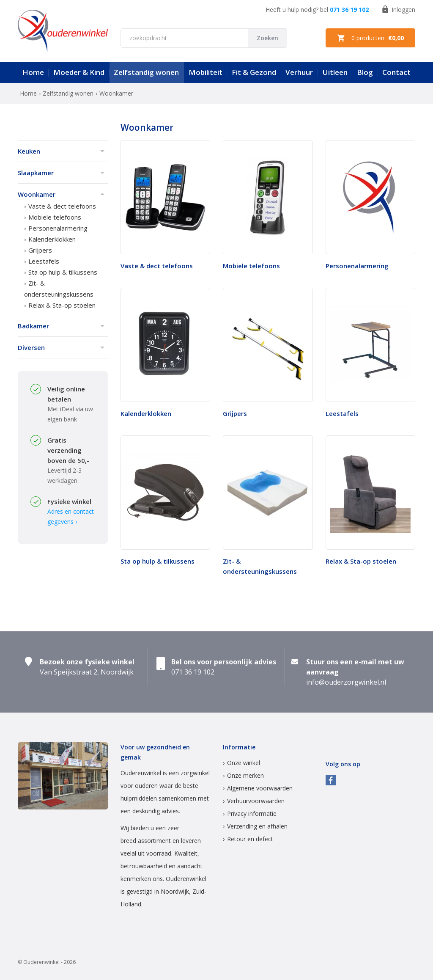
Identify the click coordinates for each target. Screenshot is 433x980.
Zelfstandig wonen (146, 72)
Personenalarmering (58, 228)
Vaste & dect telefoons (62, 206)
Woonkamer (37, 194)
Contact (396, 72)
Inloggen (398, 9)
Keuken (29, 151)
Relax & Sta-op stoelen (62, 305)
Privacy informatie (252, 813)
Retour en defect (250, 839)
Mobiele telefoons (55, 217)
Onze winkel (244, 763)
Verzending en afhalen (257, 826)
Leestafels (44, 261)
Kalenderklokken (52, 239)
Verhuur (299, 72)
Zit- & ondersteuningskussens (59, 289)
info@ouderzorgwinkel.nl (346, 682)
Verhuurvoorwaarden (256, 801)
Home (33, 72)
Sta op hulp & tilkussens (63, 272)
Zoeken (267, 38)
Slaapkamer (36, 173)
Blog (365, 72)
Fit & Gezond (254, 72)
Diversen (31, 347)
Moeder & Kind (79, 72)
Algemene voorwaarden (260, 788)
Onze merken (245, 775)
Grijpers (40, 250)
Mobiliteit (206, 72)
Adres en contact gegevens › (71, 516)
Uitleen (335, 72)
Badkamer (33, 326)
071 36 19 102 (349, 10)
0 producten (370, 38)
